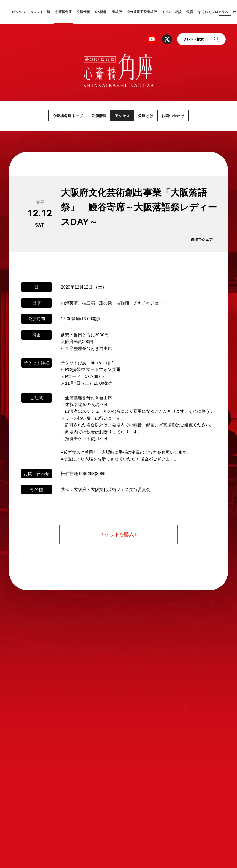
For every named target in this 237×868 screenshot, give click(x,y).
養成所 (117, 12)
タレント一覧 (40, 12)
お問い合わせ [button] (177, 116)
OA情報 (101, 12)
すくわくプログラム (213, 12)
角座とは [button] (148, 116)
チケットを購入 (118, 534)
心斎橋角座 (63, 12)
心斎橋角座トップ (64, 116)
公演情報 (83, 12)
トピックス (17, 12)
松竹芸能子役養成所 (142, 12)
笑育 (190, 12)
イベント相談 (172, 12)
